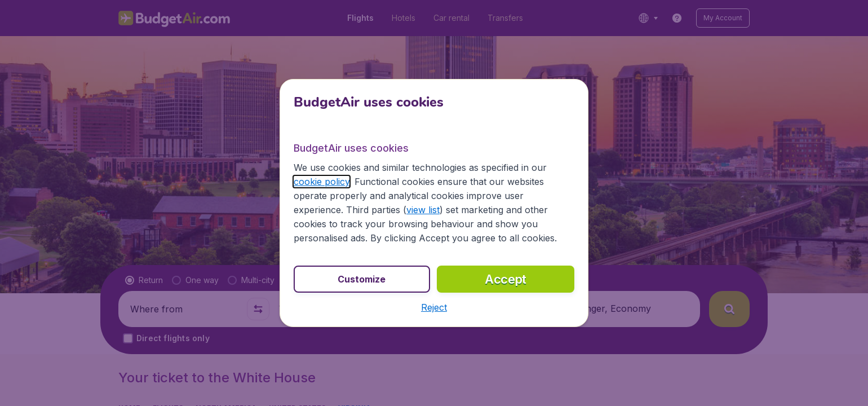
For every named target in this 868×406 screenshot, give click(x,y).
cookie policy (322, 182)
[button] (434, 307)
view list (423, 210)
